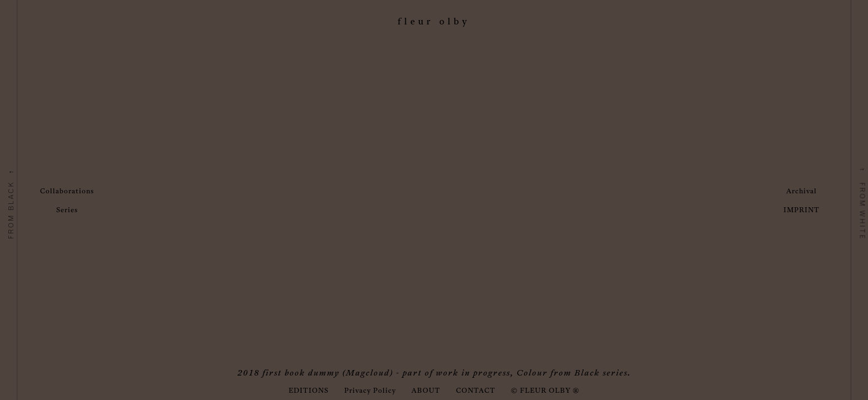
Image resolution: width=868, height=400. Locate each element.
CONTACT (476, 391)
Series (67, 211)
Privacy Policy (370, 391)
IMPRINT (802, 211)
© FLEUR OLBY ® (545, 391)
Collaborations (67, 192)
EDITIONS (309, 391)
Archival (802, 192)
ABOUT (426, 391)
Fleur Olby (434, 22)
